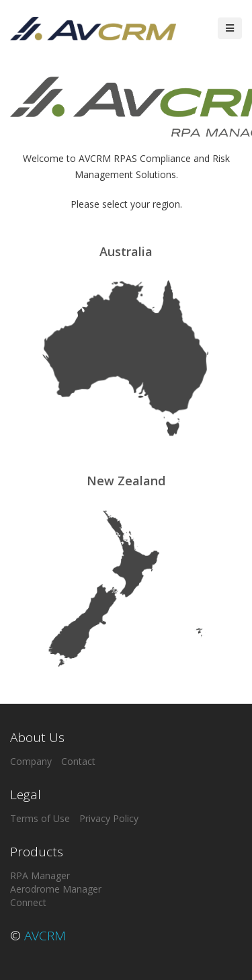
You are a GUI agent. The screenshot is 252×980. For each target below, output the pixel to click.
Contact (78, 761)
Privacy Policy (109, 818)
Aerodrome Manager (56, 889)
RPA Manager (40, 875)
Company (31, 761)
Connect (28, 902)
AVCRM (45, 936)
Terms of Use (40, 818)
